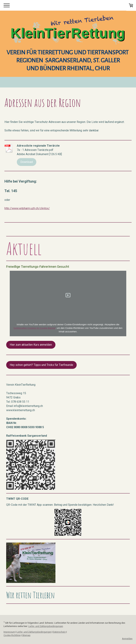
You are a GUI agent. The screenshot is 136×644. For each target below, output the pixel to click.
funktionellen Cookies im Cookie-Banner (35, 328)
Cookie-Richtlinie (12, 635)
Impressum (9, 632)
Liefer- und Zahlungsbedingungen (46, 626)
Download (27, 162)
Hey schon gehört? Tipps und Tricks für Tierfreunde (41, 365)
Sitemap (26, 635)
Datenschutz (59, 632)
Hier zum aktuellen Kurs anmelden (31, 345)
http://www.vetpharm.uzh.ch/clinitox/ (27, 208)
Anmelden (127, 639)
